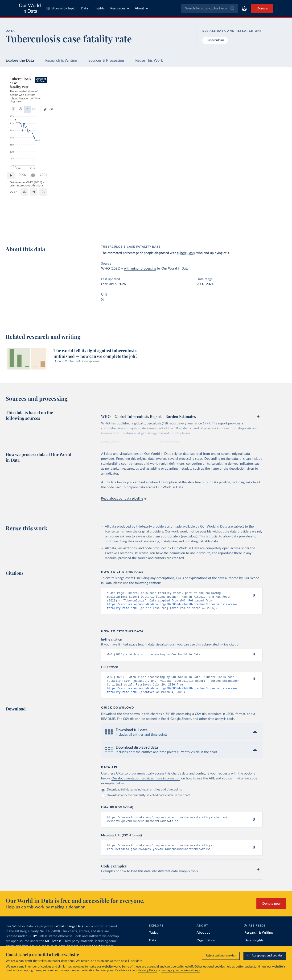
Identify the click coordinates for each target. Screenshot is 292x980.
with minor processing (140, 269)
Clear (277, 112)
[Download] (146, 228)
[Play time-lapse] (13, 216)
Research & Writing (61, 60)
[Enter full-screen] (196, 228)
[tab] (20, 97)
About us (203, 940)
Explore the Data (20, 60)
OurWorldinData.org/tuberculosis (31, 230)
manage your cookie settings (181, 970)
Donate (262, 8)
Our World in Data (30, 8)
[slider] (35, 216)
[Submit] (232, 8)
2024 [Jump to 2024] (206, 216)
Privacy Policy (148, 970)
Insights (99, 8)
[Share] (169, 228)
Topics (153, 940)
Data (84, 8)
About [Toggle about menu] (141, 8)
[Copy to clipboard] (249, 595)
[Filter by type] (251, 133)
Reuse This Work (149, 60)
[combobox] (209, 8)
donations (68, 961)
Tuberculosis (215, 40)
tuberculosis (186, 253)
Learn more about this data (66, 225)
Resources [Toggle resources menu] (120, 8)
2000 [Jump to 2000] (25, 216)
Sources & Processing (106, 60)
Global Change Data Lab (72, 933)
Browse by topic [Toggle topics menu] (61, 8)
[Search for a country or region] (251, 92)
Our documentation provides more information (146, 784)
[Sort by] (246, 103)
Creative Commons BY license (127, 553)
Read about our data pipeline (124, 499)
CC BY (58, 230)
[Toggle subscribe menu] (244, 8)
